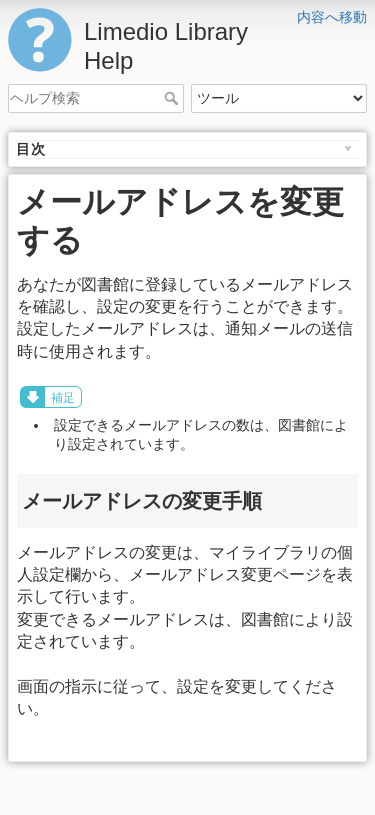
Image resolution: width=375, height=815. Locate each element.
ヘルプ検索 (173, 98)
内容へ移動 (332, 17)
